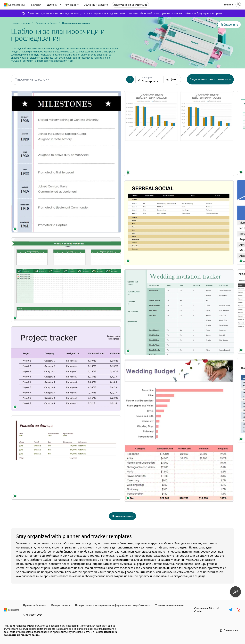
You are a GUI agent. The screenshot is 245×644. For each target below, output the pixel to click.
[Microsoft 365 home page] (15, 5)
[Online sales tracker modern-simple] (94, 293)
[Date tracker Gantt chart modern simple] (207, 111)
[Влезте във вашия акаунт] (232, 5)
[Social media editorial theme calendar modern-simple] (38, 367)
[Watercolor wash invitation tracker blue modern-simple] (207, 157)
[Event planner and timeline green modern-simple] (207, 216)
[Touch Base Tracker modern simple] (94, 457)
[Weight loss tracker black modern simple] (207, 366)
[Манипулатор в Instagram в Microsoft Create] (239, 610)
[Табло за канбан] (94, 398)
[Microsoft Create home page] (36, 5)
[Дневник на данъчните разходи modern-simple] (38, 275)
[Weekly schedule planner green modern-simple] (38, 184)
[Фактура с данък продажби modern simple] (151, 436)
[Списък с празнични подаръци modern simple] (94, 111)
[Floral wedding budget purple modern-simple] (38, 472)
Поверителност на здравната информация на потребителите (113, 605)
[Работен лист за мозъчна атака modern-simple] (94, 338)
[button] (229, 25)
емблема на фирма (133, 564)
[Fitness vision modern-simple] (151, 111)
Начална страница (21, 23)
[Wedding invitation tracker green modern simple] (38, 412)
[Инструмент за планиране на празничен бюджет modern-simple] (151, 157)
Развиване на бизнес (46, 23)
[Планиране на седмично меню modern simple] (207, 411)
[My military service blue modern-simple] (38, 125)
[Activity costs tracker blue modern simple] (207, 275)
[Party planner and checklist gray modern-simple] (151, 289)
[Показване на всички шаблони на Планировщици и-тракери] (122, 516)
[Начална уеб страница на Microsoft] (12, 610)
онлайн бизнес (63, 552)
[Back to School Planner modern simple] (151, 362)
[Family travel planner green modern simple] (207, 457)
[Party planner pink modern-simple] (151, 216)
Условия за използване (169, 605)
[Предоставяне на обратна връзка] (235, 592)
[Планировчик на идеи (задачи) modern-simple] (207, 321)
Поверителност (61, 605)
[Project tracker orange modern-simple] (38, 230)
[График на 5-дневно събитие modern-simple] (94, 248)
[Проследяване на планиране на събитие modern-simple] (38, 321)
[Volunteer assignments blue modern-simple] (94, 157)
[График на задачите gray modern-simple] (94, 202)
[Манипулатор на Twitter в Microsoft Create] (231, 610)
